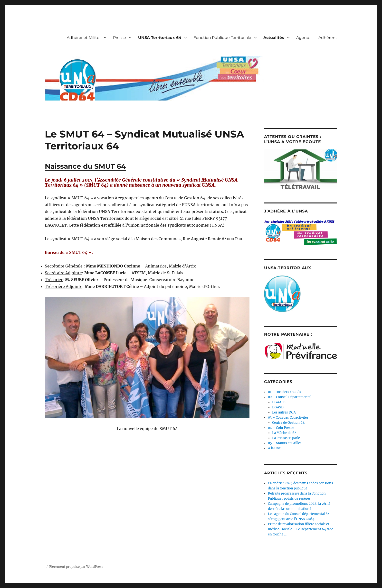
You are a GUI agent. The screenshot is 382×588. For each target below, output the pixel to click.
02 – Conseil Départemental (290, 397)
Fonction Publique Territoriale (222, 38)
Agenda (304, 38)
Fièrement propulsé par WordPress (76, 567)
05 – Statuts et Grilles (285, 443)
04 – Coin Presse (281, 428)
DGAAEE (279, 402)
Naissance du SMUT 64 (85, 166)
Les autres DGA (284, 412)
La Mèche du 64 (284, 433)
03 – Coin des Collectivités (288, 418)
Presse (119, 38)
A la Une (274, 448)
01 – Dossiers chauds (285, 392)
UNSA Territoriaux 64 (160, 38)
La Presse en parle (286, 438)
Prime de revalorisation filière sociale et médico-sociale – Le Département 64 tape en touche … (301, 529)
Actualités (274, 38)
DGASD (278, 407)
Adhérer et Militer (84, 38)
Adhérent (328, 38)
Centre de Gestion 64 (288, 423)
